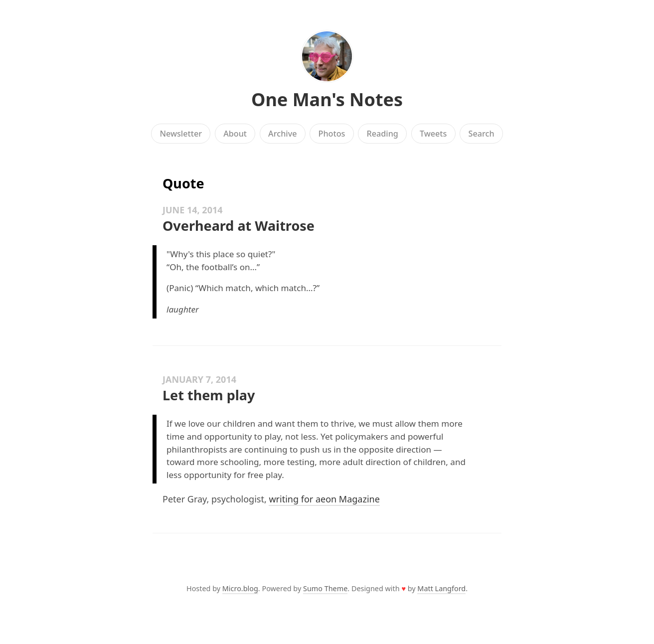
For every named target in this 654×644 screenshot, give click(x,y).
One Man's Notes (327, 99)
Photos (332, 134)
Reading (383, 134)
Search (482, 134)
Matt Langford (441, 588)
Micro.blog (240, 588)
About (235, 134)
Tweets (433, 134)
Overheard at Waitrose (239, 226)
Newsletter (181, 134)
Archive (282, 134)
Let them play (209, 395)
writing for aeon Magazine (324, 499)
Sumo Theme (325, 588)
